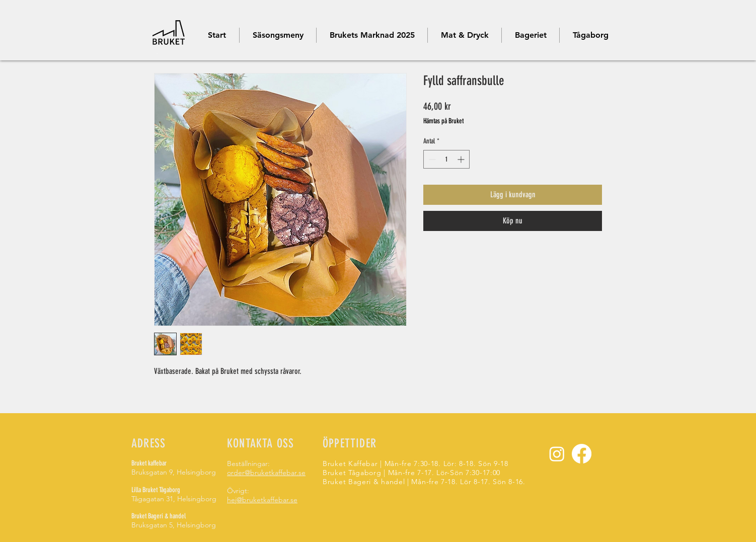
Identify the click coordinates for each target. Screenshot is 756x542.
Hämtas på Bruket (443, 121)
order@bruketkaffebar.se (266, 473)
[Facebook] (582, 454)
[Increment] (462, 159)
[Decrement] (431, 159)
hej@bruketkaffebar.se (262, 500)
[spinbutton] (446, 159)
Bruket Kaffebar (351, 463)
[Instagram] (557, 454)
